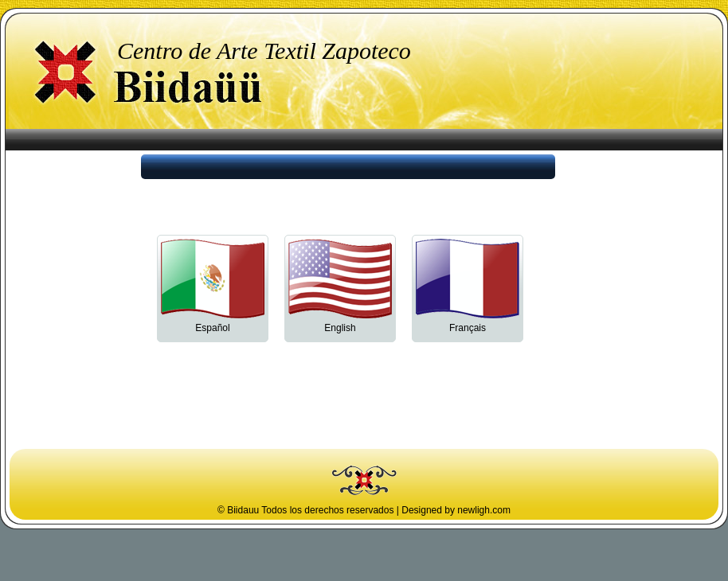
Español (213, 324)
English (340, 324)
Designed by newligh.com (456, 510)
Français (468, 324)
